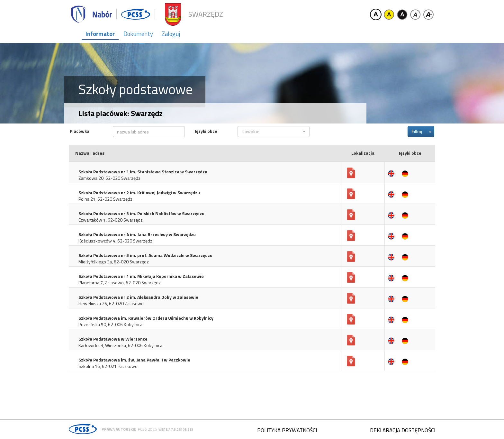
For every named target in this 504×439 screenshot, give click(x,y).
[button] (274, 132)
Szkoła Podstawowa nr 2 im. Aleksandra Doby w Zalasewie (138, 297)
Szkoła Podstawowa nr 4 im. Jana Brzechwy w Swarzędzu (137, 234)
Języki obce (206, 131)
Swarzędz (206, 14)
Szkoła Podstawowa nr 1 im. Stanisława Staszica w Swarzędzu (143, 172)
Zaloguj (171, 34)
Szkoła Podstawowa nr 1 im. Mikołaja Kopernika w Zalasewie (141, 276)
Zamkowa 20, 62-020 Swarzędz (109, 178)
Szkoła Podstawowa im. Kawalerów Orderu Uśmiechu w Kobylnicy (146, 318)
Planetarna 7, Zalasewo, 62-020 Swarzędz (120, 283)
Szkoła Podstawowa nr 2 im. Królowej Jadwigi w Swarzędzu (139, 193)
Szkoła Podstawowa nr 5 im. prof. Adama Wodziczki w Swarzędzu (145, 255)
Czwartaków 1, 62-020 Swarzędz (111, 220)
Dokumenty (138, 34)
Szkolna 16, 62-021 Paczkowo (108, 366)
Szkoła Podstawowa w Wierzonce (113, 339)
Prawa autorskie (119, 429)
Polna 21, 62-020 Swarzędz (105, 199)
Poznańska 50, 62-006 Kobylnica (110, 325)
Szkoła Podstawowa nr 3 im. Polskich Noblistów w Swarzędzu (141, 214)
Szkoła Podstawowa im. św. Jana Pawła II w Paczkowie (134, 360)
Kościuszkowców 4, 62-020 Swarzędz (115, 241)
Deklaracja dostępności (403, 430)
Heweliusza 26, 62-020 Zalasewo (111, 304)
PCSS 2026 (147, 429)
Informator (100, 34)
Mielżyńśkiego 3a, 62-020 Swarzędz (114, 262)
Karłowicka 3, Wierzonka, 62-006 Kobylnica (120, 345)
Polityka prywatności (287, 430)
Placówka (80, 131)
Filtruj (417, 131)
